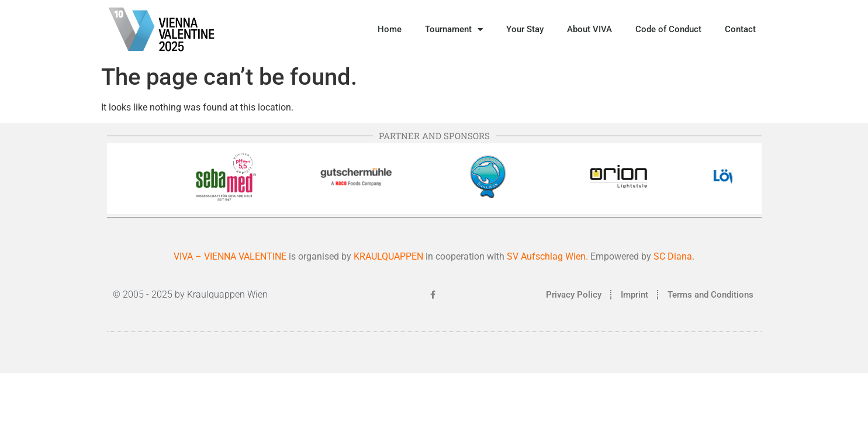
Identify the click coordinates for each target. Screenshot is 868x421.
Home (390, 29)
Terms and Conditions (710, 295)
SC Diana (673, 256)
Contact (740, 29)
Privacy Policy (574, 295)
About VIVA (589, 29)
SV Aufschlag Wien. (547, 256)
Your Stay (525, 29)
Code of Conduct (668, 29)
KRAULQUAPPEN (390, 256)
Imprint (634, 295)
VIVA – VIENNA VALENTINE (230, 256)
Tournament (454, 30)
